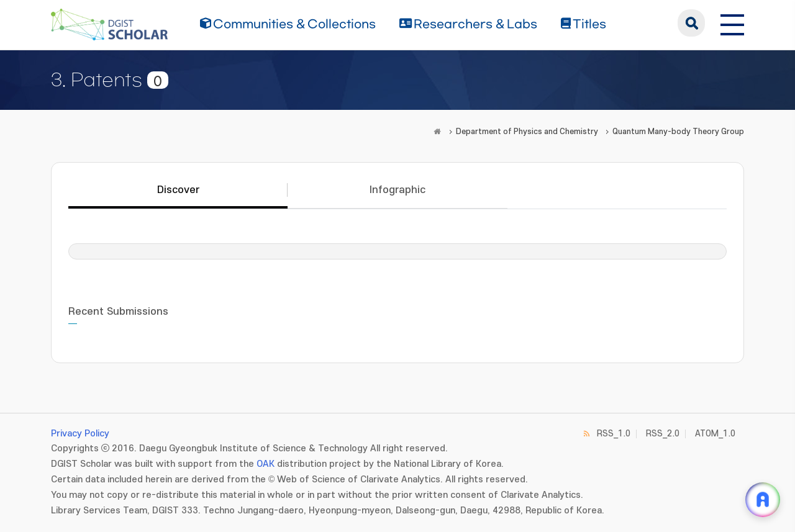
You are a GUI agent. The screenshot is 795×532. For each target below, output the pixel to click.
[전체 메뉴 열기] (732, 23)
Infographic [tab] (397, 190)
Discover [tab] (178, 190)
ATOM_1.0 (715, 434)
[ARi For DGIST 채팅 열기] (763, 500)
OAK (266, 464)
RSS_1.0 (614, 434)
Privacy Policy (80, 434)
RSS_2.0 (663, 434)
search (691, 23)
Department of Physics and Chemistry (527, 132)
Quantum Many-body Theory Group (678, 132)
